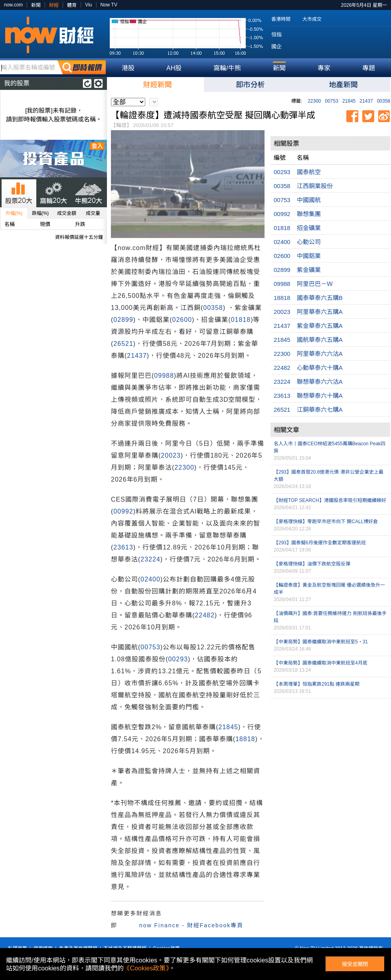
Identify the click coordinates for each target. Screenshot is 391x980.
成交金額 (67, 213)
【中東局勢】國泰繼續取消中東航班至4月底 (321, 663)
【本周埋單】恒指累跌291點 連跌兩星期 (317, 684)
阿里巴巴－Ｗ (315, 284)
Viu (88, 5)
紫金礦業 (309, 270)
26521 (123, 344)
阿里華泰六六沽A (320, 354)
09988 (164, 376)
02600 (182, 320)
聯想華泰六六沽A (320, 382)
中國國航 (309, 200)
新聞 (36, 5)
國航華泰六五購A (320, 340)
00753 (332, 101)
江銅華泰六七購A (320, 410)
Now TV (109, 5)
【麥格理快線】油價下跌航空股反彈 (312, 564)
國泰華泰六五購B (320, 298)
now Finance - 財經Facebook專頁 (191, 925)
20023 (171, 455)
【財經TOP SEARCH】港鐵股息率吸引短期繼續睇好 (330, 500)
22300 (314, 101)
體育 (72, 5)
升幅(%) (14, 213)
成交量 (93, 213)
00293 (178, 659)
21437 (366, 101)
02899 (123, 320)
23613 (123, 547)
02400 (150, 579)
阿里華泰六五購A (320, 312)
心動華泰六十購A (320, 368)
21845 (349, 101)
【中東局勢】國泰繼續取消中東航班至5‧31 (321, 642)
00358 (384, 101)
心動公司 (309, 242)
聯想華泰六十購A (320, 396)
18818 (245, 739)
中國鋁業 (309, 256)
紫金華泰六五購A (320, 326)
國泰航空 (309, 172)
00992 (123, 511)
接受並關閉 (355, 964)
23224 (150, 559)
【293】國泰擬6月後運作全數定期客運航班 (320, 543)
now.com (13, 5)
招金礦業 (309, 228)
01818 (241, 320)
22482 (205, 615)
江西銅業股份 (315, 186)
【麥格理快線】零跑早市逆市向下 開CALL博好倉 (326, 522)
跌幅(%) (40, 213)
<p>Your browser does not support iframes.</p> (330, 740)
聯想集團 (309, 214)
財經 (54, 5)
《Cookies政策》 (146, 968)
